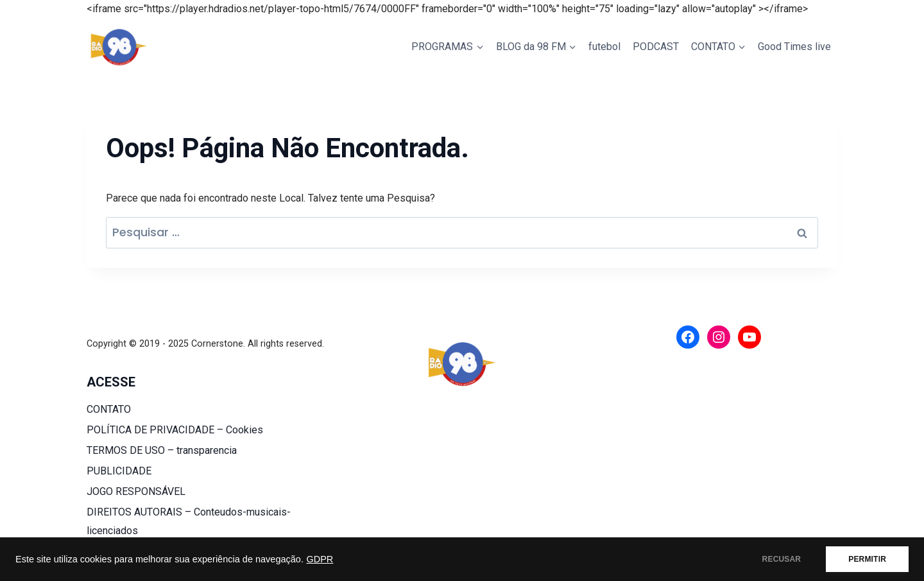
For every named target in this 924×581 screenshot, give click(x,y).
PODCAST (656, 47)
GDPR (320, 559)
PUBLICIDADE (119, 471)
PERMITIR (867, 559)
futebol (604, 47)
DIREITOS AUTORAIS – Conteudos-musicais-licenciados (189, 521)
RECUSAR (782, 559)
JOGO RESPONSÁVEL (136, 491)
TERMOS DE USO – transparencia (162, 450)
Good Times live (794, 47)
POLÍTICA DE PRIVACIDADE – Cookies (175, 430)
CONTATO (109, 409)
